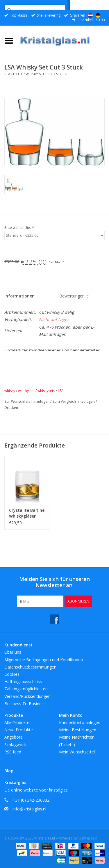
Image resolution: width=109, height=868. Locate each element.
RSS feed (13, 752)
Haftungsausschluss (23, 681)
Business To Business (25, 704)
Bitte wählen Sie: (19, 228)
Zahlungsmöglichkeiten (26, 689)
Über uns (13, 652)
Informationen (19, 296)
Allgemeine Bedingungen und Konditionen (44, 660)
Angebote (14, 737)
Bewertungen (74, 296)
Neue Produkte (19, 730)
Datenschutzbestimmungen (30, 667)
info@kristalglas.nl (29, 809)
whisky (10, 391)
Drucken (11, 408)
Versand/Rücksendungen (27, 696)
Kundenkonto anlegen (80, 722)
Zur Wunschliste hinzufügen (27, 401)
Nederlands (90, 15)
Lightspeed (88, 838)
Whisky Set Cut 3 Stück (46, 74)
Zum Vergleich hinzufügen (74, 401)
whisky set (26, 391)
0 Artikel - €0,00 (88, 20)
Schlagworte (16, 745)
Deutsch (98, 15)
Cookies (12, 674)
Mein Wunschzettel (77, 752)
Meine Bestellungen (78, 730)
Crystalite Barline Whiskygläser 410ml (27, 513)
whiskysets (46, 391)
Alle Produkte (17, 722)
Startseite (14, 74)
